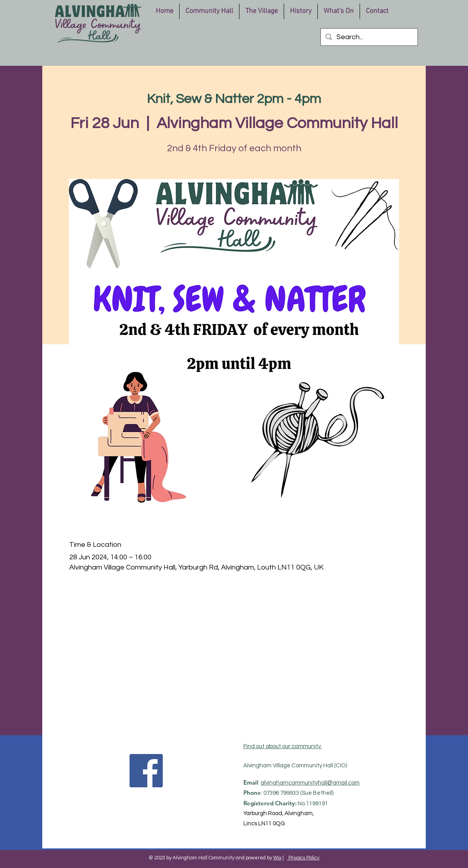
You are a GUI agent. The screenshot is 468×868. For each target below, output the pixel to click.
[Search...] (369, 37)
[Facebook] (146, 771)
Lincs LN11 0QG (264, 824)
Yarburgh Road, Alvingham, (279, 813)
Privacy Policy (303, 858)
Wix (277, 858)
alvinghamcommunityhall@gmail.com (310, 783)
